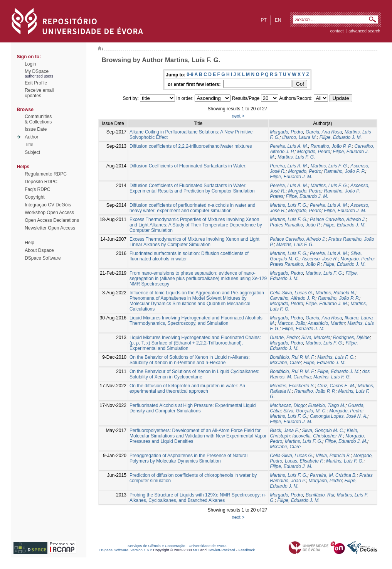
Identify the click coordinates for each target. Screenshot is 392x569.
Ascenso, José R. (320, 259)
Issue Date (36, 129)
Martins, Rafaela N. (336, 293)
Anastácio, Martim (326, 323)
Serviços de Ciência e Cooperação (156, 546)
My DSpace (37, 71)
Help (29, 243)
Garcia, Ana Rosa (324, 132)
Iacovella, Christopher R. (317, 436)
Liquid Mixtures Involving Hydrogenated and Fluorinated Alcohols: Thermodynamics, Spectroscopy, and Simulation (197, 321)
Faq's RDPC (37, 189)
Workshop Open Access (49, 213)
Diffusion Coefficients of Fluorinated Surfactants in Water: (188, 166)
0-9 (190, 74)
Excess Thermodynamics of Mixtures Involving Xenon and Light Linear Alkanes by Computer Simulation (194, 242)
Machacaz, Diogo (288, 405)
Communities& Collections (38, 119)
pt (263, 20)
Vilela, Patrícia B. (333, 456)
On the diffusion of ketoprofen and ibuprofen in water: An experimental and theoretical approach (187, 388)
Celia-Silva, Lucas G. (291, 293)
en (278, 20)
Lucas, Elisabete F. (304, 461)
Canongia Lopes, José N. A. (339, 416)
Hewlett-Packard (221, 550)
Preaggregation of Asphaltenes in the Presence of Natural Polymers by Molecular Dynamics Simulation (188, 458)
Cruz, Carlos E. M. (336, 386)
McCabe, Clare (285, 363)
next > (238, 116)
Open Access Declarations (52, 220)
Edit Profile (36, 83)
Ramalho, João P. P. (331, 146)
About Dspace (39, 250)
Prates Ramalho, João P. (295, 225)
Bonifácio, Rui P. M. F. (292, 357)
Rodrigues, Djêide (351, 338)
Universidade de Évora (207, 546)
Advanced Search (364, 31)
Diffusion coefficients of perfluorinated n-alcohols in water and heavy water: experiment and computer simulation (192, 208)
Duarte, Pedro (284, 338)
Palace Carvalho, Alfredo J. (338, 219)
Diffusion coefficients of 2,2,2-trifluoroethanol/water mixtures (191, 146)
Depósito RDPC (41, 182)
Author (31, 137)
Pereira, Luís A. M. (289, 146)
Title (29, 145)
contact (337, 31)
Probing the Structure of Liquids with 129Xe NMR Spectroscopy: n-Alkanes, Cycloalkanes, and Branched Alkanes (198, 498)
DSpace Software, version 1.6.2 (126, 550)
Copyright (34, 197)
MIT (196, 550)
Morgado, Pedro (286, 132)
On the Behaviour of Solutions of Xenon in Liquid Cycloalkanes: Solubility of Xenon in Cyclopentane (194, 374)
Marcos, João (291, 323)
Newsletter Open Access (50, 228)
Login (30, 64)
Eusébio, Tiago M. (327, 405)
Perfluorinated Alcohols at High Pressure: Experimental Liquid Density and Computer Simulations (193, 408)
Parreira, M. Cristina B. (333, 475)
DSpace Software (43, 258)
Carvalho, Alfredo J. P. (293, 298)
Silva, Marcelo (316, 338)
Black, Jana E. (285, 431)
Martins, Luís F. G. (296, 157)
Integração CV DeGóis (48, 205)
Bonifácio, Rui (320, 495)
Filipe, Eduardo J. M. (341, 137)
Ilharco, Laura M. (299, 137)
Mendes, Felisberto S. (292, 386)
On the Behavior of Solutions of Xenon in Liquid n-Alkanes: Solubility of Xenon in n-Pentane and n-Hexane (190, 360)
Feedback (246, 550)
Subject (32, 152)
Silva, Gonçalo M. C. (323, 431)
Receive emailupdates (39, 93)
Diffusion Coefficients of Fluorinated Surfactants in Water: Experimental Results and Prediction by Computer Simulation (192, 188)
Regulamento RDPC (46, 174)
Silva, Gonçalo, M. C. (305, 411)
